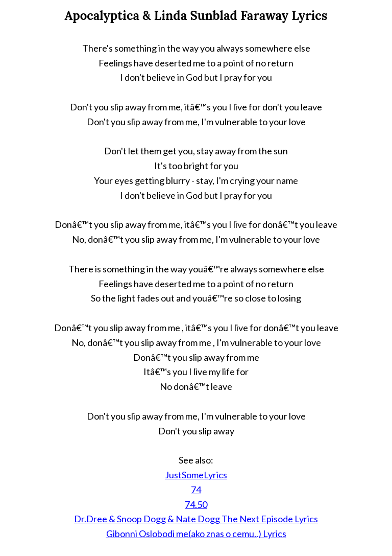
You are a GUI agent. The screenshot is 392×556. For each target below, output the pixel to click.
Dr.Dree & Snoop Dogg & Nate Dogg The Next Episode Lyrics (196, 519)
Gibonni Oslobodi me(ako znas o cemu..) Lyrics (196, 534)
